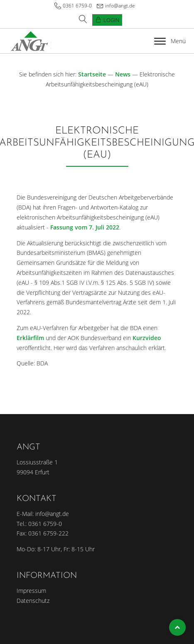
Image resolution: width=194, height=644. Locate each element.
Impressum (31, 591)
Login (111, 20)
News (123, 74)
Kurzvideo (147, 338)
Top (177, 627)
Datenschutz (33, 601)
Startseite (92, 74)
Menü (170, 41)
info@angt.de (120, 6)
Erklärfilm (30, 338)
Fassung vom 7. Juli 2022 (85, 227)
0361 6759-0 (77, 6)
